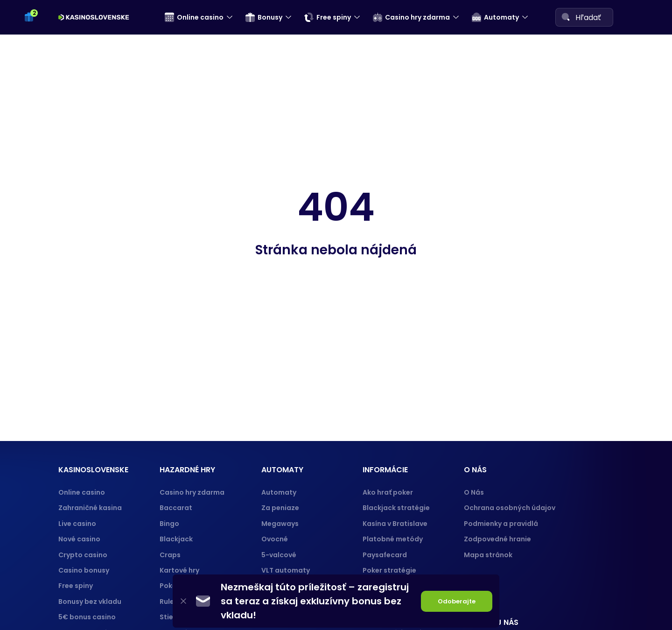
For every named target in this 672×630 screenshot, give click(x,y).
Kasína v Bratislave (395, 524)
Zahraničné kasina (90, 508)
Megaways (280, 524)
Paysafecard (385, 555)
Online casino (82, 492)
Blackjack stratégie (396, 508)
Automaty (279, 492)
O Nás (474, 492)
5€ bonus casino (87, 617)
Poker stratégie (389, 570)
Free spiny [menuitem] (328, 17)
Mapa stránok (488, 555)
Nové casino (79, 539)
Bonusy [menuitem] (264, 17)
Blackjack (176, 539)
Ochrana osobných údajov (510, 508)
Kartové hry (179, 570)
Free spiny (76, 586)
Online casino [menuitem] (194, 17)
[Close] (183, 601)
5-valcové (279, 555)
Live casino (77, 524)
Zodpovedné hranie (497, 539)
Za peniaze (280, 508)
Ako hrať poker (388, 492)
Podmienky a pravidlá (501, 524)
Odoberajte (457, 601)
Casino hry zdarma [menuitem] (411, 17)
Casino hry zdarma (192, 492)
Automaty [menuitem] (495, 17)
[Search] (566, 17)
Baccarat (176, 508)
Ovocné (275, 539)
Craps (170, 555)
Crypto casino (83, 555)
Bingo (169, 524)
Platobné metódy (393, 539)
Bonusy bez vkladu (90, 602)
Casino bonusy (84, 570)
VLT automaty (286, 570)
